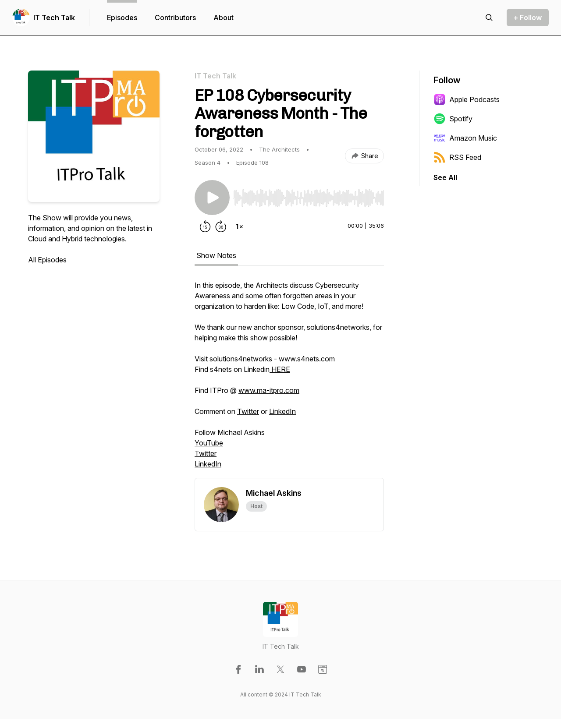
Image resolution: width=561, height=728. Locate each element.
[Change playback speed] (239, 226)
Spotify (453, 119)
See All (445, 177)
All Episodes (47, 260)
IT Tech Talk (54, 18)
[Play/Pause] (212, 198)
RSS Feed (457, 157)
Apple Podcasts (467, 99)
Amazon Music (465, 138)
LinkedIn (282, 411)
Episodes (122, 18)
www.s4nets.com (307, 359)
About (224, 18)
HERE (280, 369)
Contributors (175, 18)
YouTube (209, 443)
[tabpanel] (289, 379)
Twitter (248, 411)
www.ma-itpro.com (269, 390)
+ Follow (528, 18)
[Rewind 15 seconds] (205, 226)
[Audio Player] (309, 195)
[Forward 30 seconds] (221, 226)
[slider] (309, 198)
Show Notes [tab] (216, 255)
